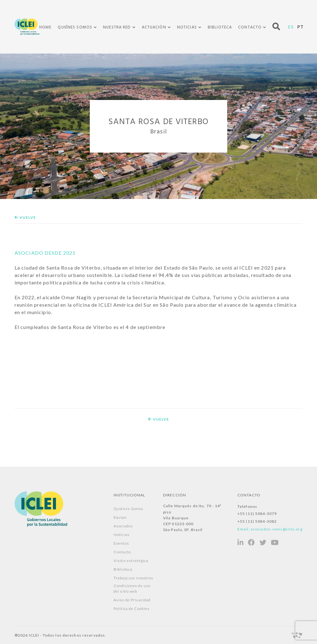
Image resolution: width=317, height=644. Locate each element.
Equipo (120, 517)
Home (45, 27)
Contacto (250, 28)
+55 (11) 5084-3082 (257, 521)
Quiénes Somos (75, 28)
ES (291, 27)
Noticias (187, 28)
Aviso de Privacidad (132, 600)
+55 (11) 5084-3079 (257, 514)
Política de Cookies (132, 609)
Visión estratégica (131, 561)
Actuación (154, 28)
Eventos (121, 543)
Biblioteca (220, 27)
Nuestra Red (117, 28)
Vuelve (25, 217)
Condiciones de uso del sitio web (132, 588)
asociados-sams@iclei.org (277, 529)
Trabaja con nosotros (133, 578)
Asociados (123, 526)
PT (300, 27)
